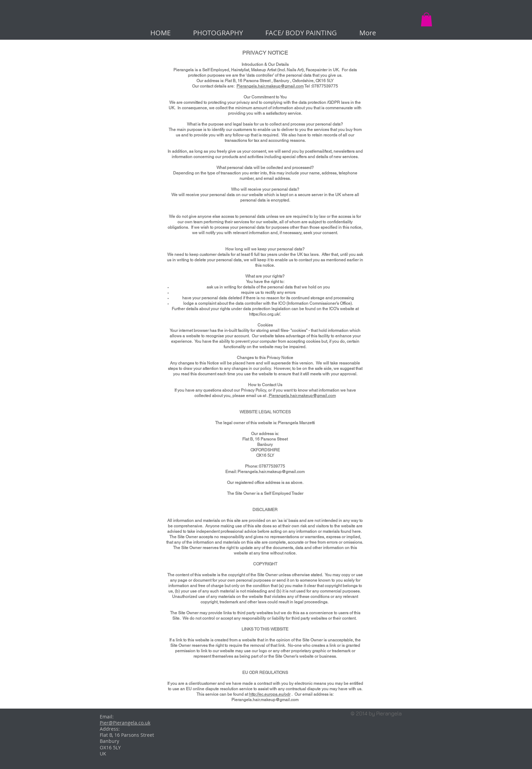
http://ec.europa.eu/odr (270, 694)
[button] (426, 20)
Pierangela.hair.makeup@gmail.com (270, 86)
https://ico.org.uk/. (265, 314)
